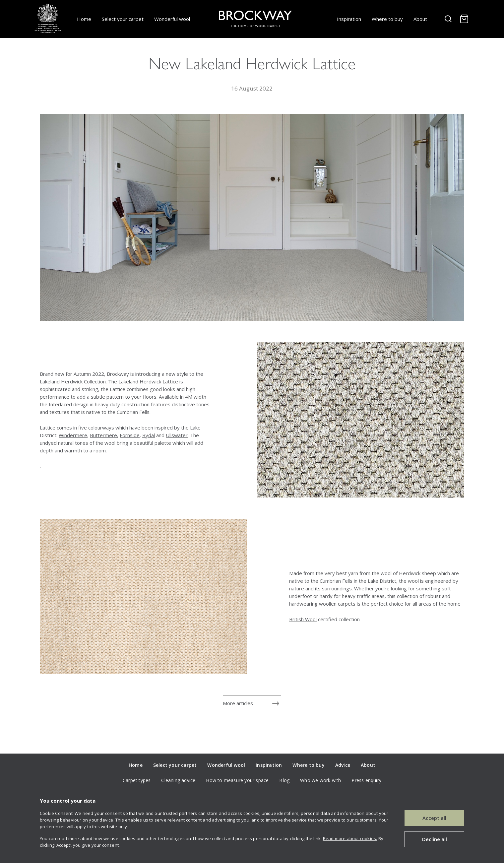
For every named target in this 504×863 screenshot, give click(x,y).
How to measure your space (237, 780)
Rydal (149, 435)
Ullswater (177, 435)
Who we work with (320, 780)
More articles (238, 703)
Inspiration (349, 19)
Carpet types (137, 780)
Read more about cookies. (350, 838)
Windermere (73, 435)
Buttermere (103, 435)
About (420, 19)
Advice (343, 765)
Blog (284, 780)
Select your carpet (123, 19)
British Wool (303, 619)
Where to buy (387, 19)
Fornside (130, 435)
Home (84, 19)
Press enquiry (366, 780)
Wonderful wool (172, 19)
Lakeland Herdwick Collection (73, 381)
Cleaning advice (178, 780)
